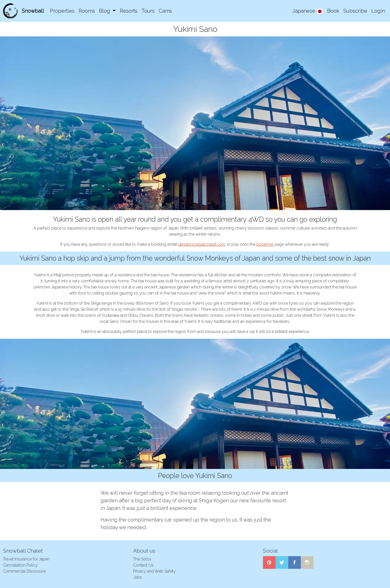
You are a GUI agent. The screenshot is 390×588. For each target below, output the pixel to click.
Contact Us (143, 565)
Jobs (138, 577)
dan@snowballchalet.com (202, 244)
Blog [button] (105, 11)
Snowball (33, 11)
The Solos (142, 559)
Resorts (129, 11)
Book (333, 11)
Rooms (87, 11)
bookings (265, 244)
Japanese (308, 11)
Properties (62, 11)
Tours (148, 11)
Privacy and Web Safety (154, 571)
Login (378, 11)
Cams (165, 11)
